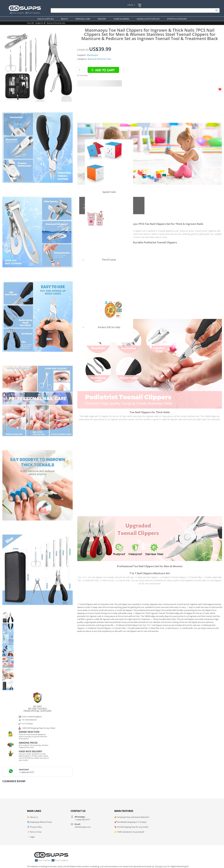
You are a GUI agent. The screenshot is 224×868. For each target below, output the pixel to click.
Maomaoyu (92, 55)
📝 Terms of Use (34, 832)
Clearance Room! (14, 781)
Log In (130, 5)
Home (29, 23)
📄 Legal (31, 837)
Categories (39, 23)
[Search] (134, 10)
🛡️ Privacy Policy (34, 827)
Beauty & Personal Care (56, 23)
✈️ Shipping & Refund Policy (39, 822)
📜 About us (32, 817)
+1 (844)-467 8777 (27, 772)
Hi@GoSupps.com (83, 827)
